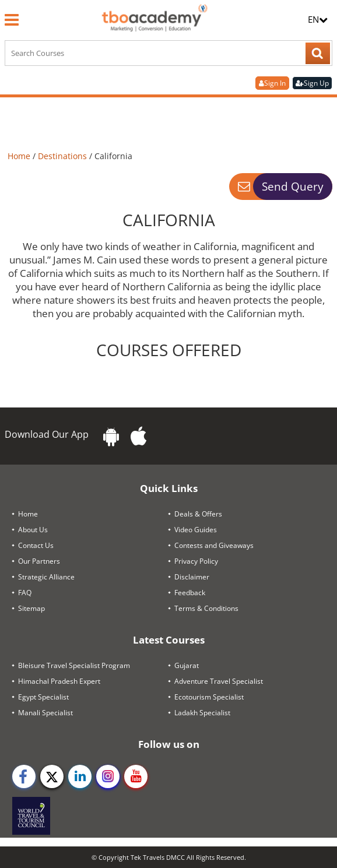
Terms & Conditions (206, 608)
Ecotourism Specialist (209, 697)
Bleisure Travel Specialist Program (74, 665)
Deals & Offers (198, 514)
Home (20, 156)
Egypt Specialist (43, 697)
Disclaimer (192, 577)
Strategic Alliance (46, 577)
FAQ (25, 593)
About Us (33, 530)
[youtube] (136, 776)
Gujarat (187, 665)
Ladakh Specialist (202, 713)
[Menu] (12, 20)
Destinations (64, 156)
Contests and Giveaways (214, 545)
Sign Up (312, 83)
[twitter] (52, 776)
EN (318, 19)
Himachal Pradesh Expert (59, 681)
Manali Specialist (45, 713)
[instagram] (108, 776)
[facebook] (24, 776)
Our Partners (39, 561)
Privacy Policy (196, 561)
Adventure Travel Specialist (219, 681)
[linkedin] (80, 776)
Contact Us (36, 545)
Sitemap (31, 608)
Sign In (272, 83)
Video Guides (196, 530)
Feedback (190, 593)
